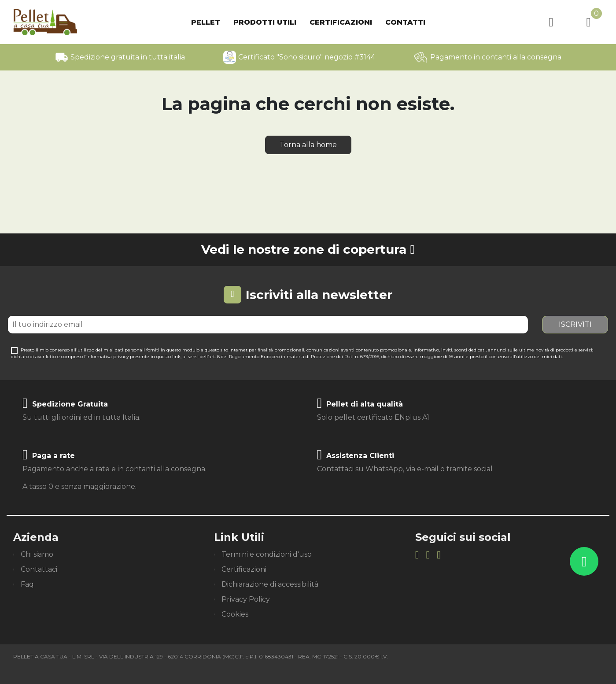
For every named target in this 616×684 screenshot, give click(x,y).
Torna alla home (308, 145)
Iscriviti (575, 324)
